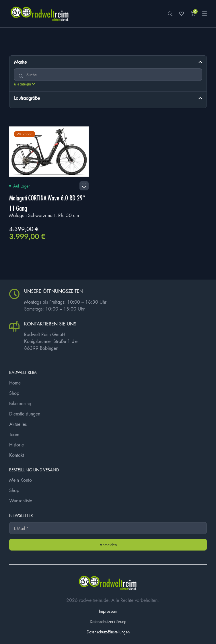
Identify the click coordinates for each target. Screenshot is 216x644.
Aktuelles (18, 424)
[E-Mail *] (108, 528)
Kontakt (17, 455)
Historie (16, 445)
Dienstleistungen (25, 414)
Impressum (108, 611)
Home (15, 383)
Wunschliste (21, 501)
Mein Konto (21, 480)
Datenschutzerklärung (108, 621)
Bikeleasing (20, 403)
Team (14, 434)
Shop (14, 393)
